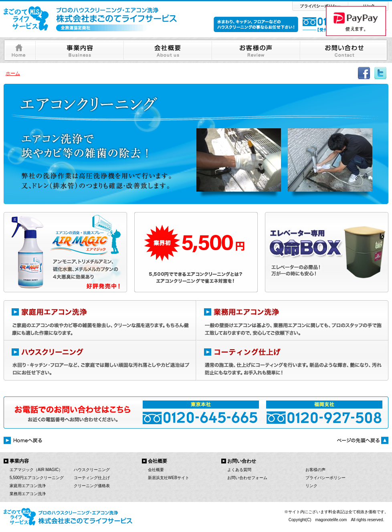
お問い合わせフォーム (247, 478)
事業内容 (19, 461)
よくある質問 (239, 470)
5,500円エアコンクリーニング (37, 478)
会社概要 (156, 470)
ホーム (13, 73)
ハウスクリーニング (92, 470)
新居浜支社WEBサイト (169, 478)
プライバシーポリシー (325, 478)
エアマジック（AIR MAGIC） (36, 470)
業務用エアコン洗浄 (28, 494)
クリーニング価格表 (92, 486)
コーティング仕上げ (92, 478)
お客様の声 (315, 470)
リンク (311, 486)
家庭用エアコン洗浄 (28, 486)
